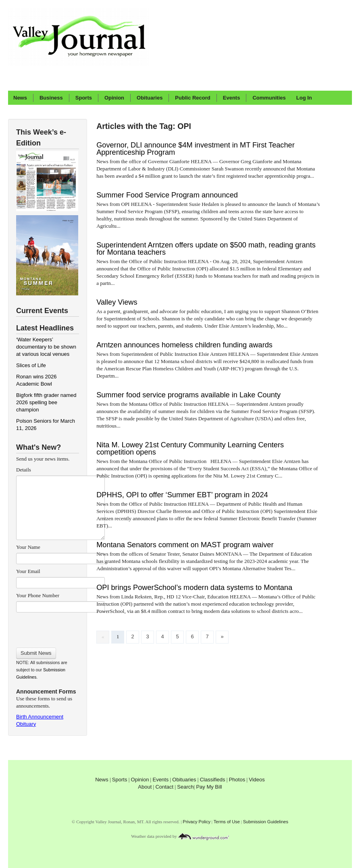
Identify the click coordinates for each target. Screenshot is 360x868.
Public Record (192, 98)
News (20, 98)
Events (232, 98)
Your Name (28, 547)
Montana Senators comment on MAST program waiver (185, 545)
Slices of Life (31, 365)
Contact (164, 787)
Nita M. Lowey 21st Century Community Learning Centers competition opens (190, 449)
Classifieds (213, 780)
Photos (237, 780)
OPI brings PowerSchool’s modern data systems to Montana (194, 588)
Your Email (28, 571)
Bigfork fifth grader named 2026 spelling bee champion (46, 402)
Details (24, 470)
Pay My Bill (209, 787)
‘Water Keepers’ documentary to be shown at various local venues (46, 347)
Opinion (114, 98)
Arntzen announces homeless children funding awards (184, 345)
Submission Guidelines (266, 822)
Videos (257, 780)
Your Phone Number (38, 595)
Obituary (26, 724)
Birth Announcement (40, 717)
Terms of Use (227, 822)
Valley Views (117, 302)
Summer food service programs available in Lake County (188, 395)
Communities (269, 98)
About (145, 787)
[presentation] (60, 627)
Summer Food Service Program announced (167, 195)
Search (185, 787)
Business (51, 98)
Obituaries (150, 98)
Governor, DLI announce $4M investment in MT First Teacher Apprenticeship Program (196, 149)
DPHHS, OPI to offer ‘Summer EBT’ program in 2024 (182, 495)
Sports (84, 98)
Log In (304, 98)
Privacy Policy (197, 822)
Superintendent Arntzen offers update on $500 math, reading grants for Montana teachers (206, 249)
